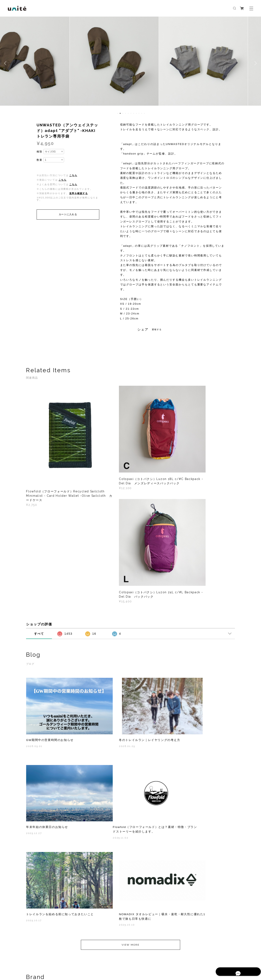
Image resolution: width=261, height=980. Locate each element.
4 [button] (126, 113)
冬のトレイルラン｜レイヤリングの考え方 (129, 608)
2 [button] (120, 113)
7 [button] (134, 113)
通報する (157, 329)
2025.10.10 (178, 706)
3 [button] (123, 113)
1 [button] (117, 113)
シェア (143, 330)
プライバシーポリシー (47, 958)
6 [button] (131, 113)
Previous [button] (6, 63)
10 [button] (142, 113)
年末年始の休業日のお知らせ (191, 608)
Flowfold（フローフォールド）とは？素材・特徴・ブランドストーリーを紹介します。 (57, 699)
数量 (40, 160)
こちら (73, 175)
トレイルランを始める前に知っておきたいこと (130, 697)
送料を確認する (79, 193)
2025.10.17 (106, 706)
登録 (205, 908)
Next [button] (255, 63)
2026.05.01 (34, 614)
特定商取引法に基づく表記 (79, 958)
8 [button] (136, 113)
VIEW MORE (130, 740)
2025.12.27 (178, 614)
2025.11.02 (34, 710)
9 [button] (139, 113)
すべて (39, 510)
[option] (130, 63)
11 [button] (144, 113)
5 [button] (128, 113)
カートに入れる (68, 214)
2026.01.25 (106, 614)
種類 (40, 152)
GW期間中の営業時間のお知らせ (50, 608)
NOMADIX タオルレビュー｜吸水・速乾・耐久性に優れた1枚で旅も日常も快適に (201, 697)
